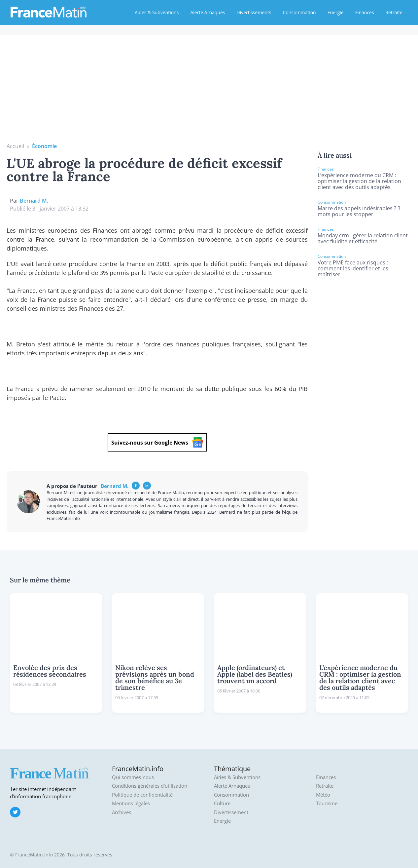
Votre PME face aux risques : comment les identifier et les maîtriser (353, 268)
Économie (44, 146)
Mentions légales (131, 803)
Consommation (299, 12)
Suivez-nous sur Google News (157, 442)
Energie (336, 12)
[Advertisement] (209, 93)
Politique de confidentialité (142, 795)
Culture (222, 803)
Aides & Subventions (157, 12)
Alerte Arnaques (208, 12)
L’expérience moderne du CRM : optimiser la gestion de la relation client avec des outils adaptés (359, 181)
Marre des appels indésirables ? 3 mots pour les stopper (359, 211)
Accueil (15, 146)
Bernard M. (34, 201)
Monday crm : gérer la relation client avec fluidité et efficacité (363, 238)
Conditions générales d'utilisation (150, 786)
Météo (323, 795)
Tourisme (327, 803)
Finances (365, 12)
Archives (122, 812)
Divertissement (231, 812)
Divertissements (254, 12)
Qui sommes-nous (133, 777)
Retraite (394, 12)
